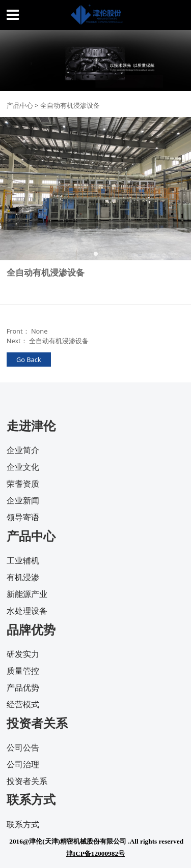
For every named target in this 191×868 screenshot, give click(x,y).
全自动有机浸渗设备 (59, 341)
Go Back (29, 360)
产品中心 (20, 105)
